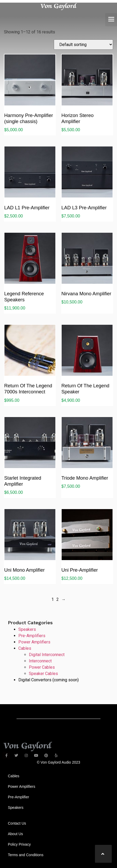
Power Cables (42, 667)
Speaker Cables (43, 674)
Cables (25, 648)
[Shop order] (83, 45)
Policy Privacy (19, 844)
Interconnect (40, 661)
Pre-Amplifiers (32, 636)
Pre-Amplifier (18, 797)
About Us (15, 834)
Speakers (27, 629)
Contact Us (17, 823)
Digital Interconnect (47, 655)
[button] (111, 20)
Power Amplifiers (34, 642)
